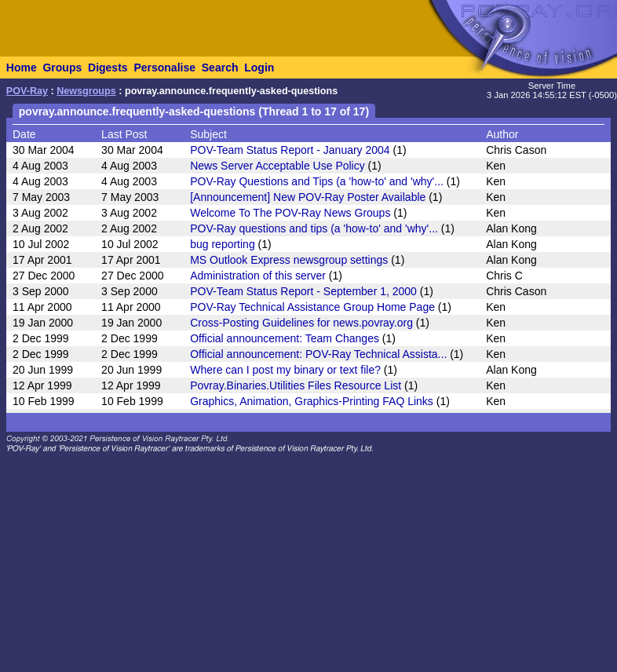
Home (22, 68)
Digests (108, 68)
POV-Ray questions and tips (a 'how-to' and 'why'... (314, 228)
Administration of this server (258, 276)
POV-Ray (27, 91)
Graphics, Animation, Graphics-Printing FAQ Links (312, 401)
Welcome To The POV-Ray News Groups (290, 213)
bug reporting (223, 244)
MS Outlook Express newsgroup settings (289, 260)
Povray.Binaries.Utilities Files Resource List (296, 385)
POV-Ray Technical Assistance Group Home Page (312, 307)
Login (259, 68)
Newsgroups (86, 91)
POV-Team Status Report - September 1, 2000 (303, 291)
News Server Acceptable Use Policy (277, 166)
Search (220, 68)
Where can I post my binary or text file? (285, 370)
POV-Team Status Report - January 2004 (290, 150)
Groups (62, 68)
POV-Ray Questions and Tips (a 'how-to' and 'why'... (317, 181)
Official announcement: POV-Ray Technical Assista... (318, 354)
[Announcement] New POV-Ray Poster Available (308, 197)
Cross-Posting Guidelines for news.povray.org (301, 323)
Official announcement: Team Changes (285, 338)
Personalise (164, 68)
